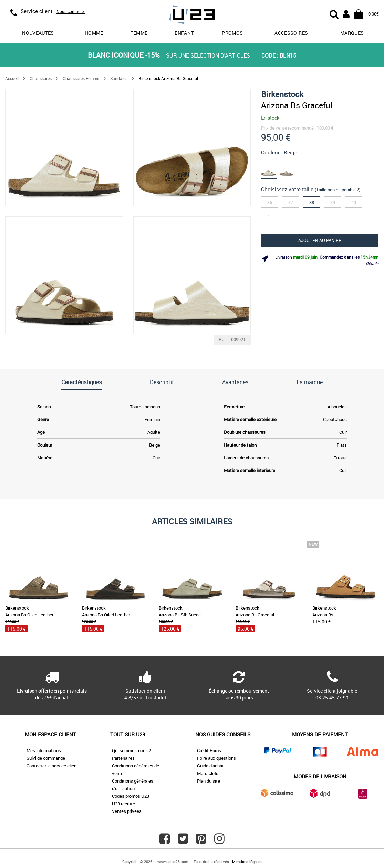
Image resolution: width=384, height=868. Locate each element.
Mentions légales (247, 862)
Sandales (119, 78)
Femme (139, 33)
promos (232, 33)
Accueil (12, 78)
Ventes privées (127, 811)
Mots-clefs (208, 773)
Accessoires (291, 33)
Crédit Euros (209, 750)
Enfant (184, 33)
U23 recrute (123, 804)
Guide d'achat (210, 766)
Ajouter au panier (320, 240)
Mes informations (44, 750)
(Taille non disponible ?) (338, 190)
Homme (94, 33)
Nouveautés (38, 33)
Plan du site (209, 781)
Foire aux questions (216, 758)
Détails (372, 263)
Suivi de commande (46, 758)
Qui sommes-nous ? (131, 750)
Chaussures (41, 78)
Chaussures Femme (81, 78)
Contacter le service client (52, 766)
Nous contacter (71, 11)
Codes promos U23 (131, 796)
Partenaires (123, 758)
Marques (352, 33)
